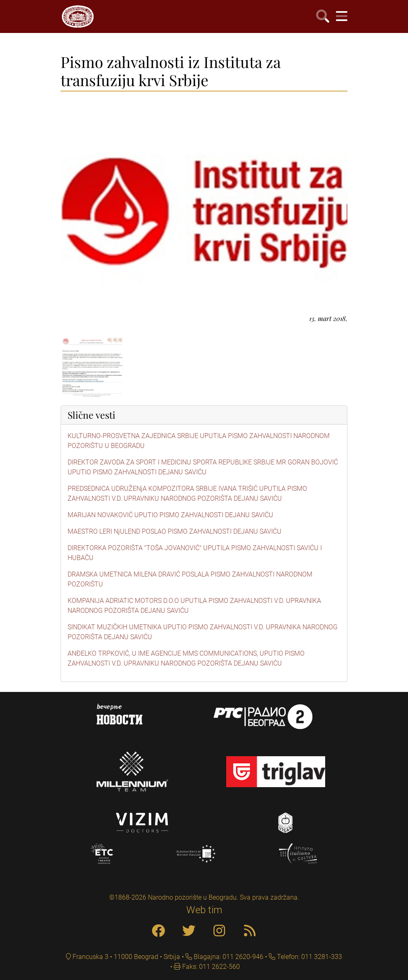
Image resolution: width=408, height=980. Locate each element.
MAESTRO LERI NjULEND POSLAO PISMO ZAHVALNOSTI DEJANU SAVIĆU (175, 531)
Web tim (204, 910)
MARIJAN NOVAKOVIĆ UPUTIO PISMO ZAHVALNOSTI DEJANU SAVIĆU (170, 515)
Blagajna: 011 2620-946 (228, 957)
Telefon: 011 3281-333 (309, 957)
